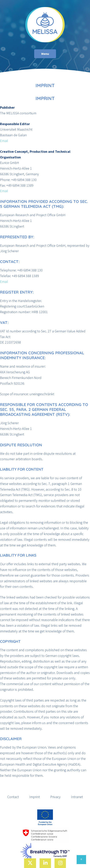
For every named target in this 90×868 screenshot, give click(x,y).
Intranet (77, 797)
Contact (13, 797)
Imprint (35, 797)
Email (4, 141)
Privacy (55, 797)
